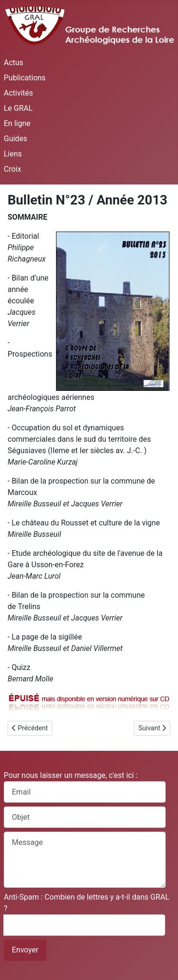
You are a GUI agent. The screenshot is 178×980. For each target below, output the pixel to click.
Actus (14, 63)
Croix (13, 169)
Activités (19, 93)
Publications (25, 78)
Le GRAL (18, 108)
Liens (13, 154)
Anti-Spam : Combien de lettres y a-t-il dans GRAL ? (87, 903)
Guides (15, 139)
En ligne (17, 123)
